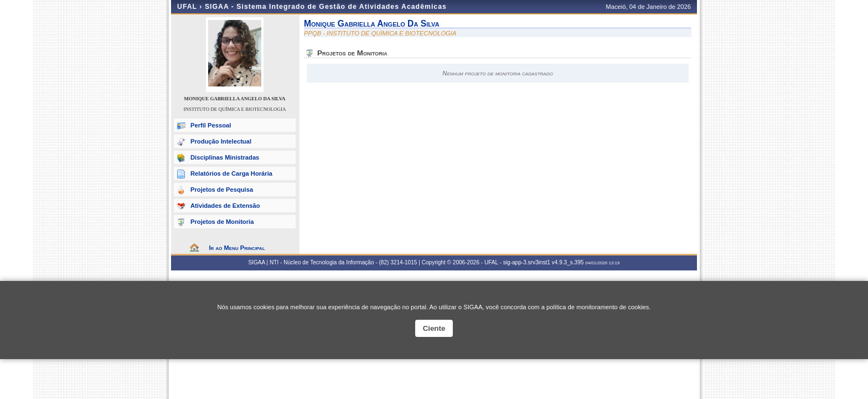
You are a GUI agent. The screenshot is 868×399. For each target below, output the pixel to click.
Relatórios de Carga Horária (231, 173)
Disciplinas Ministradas (225, 157)
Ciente (434, 328)
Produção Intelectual (221, 141)
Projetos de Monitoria (222, 222)
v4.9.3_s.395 (568, 262)
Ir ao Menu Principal (237, 248)
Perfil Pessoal (211, 125)
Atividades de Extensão (225, 206)
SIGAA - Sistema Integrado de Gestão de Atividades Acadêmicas (326, 7)
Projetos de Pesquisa (222, 190)
